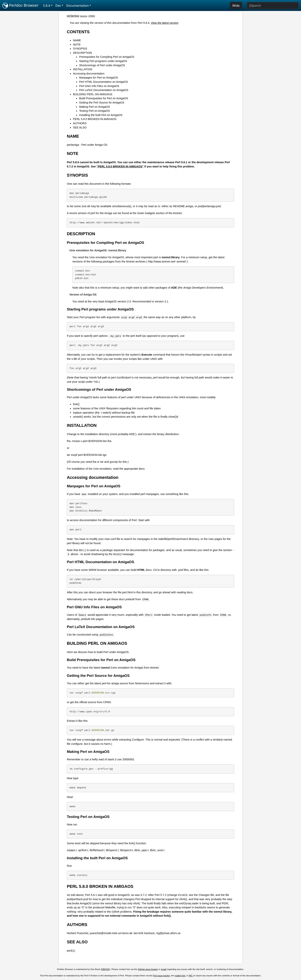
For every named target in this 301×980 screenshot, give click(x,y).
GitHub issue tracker (148, 969)
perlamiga (73, 16)
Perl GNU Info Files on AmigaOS (99, 86)
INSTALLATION (83, 69)
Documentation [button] (77, 6)
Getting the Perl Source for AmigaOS (102, 103)
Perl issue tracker (161, 976)
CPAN (91, 16)
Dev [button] (58, 6)
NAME (77, 40)
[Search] (273, 6)
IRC (191, 976)
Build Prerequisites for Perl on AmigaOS (104, 98)
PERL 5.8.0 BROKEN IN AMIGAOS (95, 119)
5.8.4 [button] (47, 6)
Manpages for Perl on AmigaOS (98, 78)
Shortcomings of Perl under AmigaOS (102, 65)
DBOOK (106, 969)
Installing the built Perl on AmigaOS (101, 115)
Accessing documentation (89, 74)
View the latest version (165, 23)
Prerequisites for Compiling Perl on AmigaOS (107, 57)
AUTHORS (80, 123)
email (164, 969)
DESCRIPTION (82, 53)
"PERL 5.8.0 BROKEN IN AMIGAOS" (120, 166)
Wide (236, 6)
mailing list (180, 976)
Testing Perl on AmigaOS (94, 111)
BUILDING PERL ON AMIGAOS (93, 94)
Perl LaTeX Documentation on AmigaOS (104, 90)
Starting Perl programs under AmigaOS (103, 61)
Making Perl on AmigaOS (95, 107)
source (84, 16)
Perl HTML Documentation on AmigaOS (103, 82)
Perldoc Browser (20, 6)
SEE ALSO (80, 127)
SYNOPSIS (80, 49)
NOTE (77, 45)
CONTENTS (78, 32)
